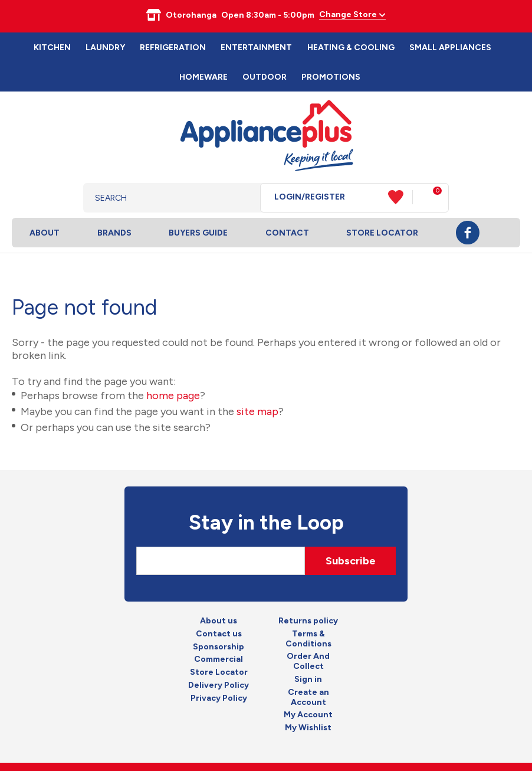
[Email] (221, 561)
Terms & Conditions (308, 639)
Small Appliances (450, 48)
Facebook (468, 233)
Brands (114, 233)
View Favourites (400, 197)
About (45, 233)
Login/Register (310, 197)
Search (242, 198)
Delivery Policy (219, 685)
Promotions (331, 77)
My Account (308, 715)
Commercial (219, 659)
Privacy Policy (219, 698)
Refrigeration (173, 48)
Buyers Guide (198, 233)
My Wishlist (308, 728)
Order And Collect (308, 661)
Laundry (105, 48)
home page (173, 396)
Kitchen (52, 48)
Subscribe (351, 561)
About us (219, 621)
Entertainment (256, 48)
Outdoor (265, 77)
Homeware (203, 77)
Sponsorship (219, 647)
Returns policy (308, 621)
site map (257, 411)
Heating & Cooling (351, 48)
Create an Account (308, 698)
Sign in (308, 679)
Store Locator (382, 233)
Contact (287, 233)
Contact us (219, 634)
